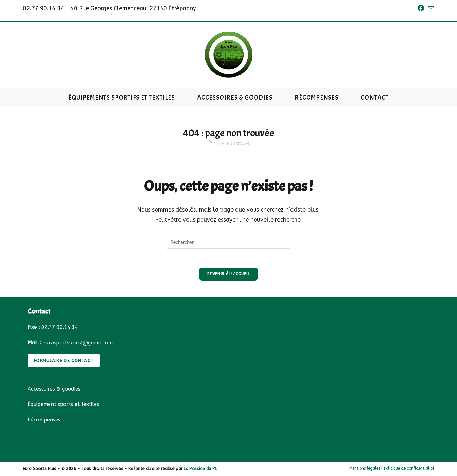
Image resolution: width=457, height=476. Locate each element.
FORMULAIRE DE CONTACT (64, 361)
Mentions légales (365, 469)
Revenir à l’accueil (228, 274)
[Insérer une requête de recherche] (228, 242)
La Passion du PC (201, 469)
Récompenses (44, 420)
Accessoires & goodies (54, 389)
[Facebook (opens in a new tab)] (421, 8)
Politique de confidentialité (409, 469)
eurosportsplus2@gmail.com (78, 343)
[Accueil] (210, 143)
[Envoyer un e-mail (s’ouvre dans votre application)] (430, 9)
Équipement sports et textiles (63, 405)
